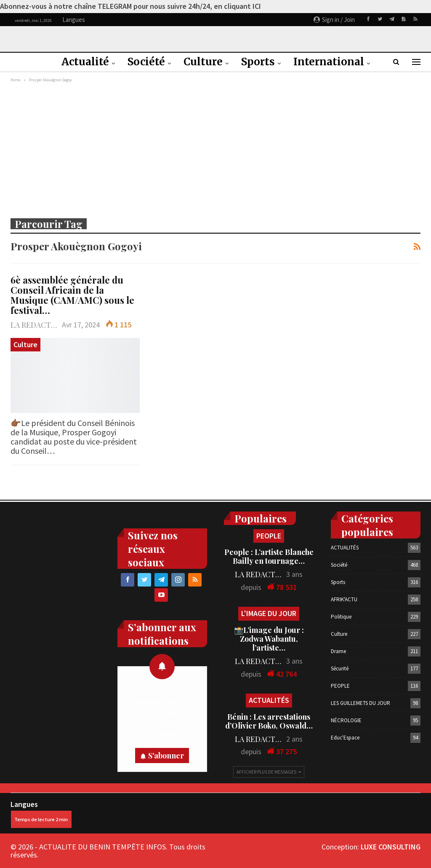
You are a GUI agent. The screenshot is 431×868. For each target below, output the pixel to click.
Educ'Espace (345, 738)
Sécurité (340, 668)
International (329, 62)
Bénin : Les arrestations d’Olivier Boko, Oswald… (269, 721)
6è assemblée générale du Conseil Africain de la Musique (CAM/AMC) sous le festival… (72, 295)
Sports (258, 62)
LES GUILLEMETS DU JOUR (360, 703)
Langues (41, 814)
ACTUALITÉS (269, 700)
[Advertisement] (215, 148)
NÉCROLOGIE (346, 720)
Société (146, 62)
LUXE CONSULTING (391, 847)
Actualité (85, 62)
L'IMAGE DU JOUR (269, 613)
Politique (341, 617)
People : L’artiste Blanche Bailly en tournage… (269, 556)
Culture (203, 62)
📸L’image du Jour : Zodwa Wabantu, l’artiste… (269, 639)
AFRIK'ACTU (344, 599)
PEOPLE (269, 536)
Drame (338, 651)
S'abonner (166, 755)
